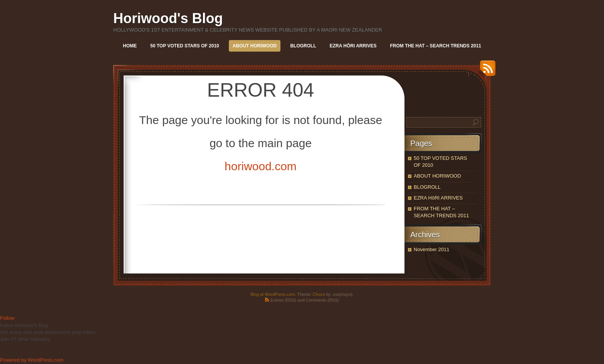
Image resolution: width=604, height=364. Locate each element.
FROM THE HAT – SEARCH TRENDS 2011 (436, 46)
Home (130, 46)
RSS (486, 71)
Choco (319, 294)
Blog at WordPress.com (273, 294)
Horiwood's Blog (168, 18)
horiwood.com (261, 166)
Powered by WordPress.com (32, 360)
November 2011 (432, 249)
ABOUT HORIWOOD (255, 46)
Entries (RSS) (283, 300)
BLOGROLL (303, 46)
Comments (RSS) (322, 300)
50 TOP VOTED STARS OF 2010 (185, 46)
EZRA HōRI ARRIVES (353, 46)
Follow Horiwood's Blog (24, 325)
